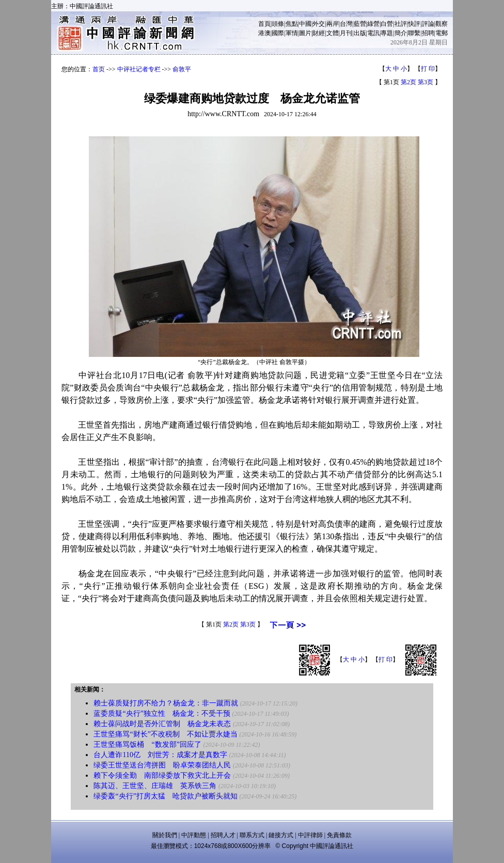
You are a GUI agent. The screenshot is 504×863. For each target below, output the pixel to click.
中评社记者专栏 (139, 69)
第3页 (426, 82)
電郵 (442, 33)
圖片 (305, 33)
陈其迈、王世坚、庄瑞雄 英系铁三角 (155, 786)
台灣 (346, 24)
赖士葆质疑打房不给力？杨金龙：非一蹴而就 (166, 703)
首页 (99, 69)
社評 (401, 24)
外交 (319, 24)
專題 (387, 33)
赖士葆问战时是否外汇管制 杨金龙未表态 (162, 724)
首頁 (264, 24)
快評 (414, 24)
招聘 (428, 33)
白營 (387, 24)
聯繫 (414, 33)
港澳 (264, 33)
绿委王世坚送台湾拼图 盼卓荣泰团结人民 (162, 765)
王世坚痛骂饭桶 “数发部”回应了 (147, 744)
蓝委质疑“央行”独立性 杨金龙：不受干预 (162, 713)
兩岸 (333, 24)
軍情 (292, 33)
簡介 (401, 33)
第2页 (408, 82)
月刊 (346, 33)
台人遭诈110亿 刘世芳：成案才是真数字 (160, 755)
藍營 (360, 24)
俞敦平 (182, 69)
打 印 (428, 69)
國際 (278, 33)
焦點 (292, 24)
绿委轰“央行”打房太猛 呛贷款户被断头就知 (165, 796)
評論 (428, 24)
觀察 (442, 24)
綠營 (373, 24)
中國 (305, 24)
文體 (333, 33)
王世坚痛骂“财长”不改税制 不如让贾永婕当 (165, 734)
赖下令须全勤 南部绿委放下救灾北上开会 (162, 775)
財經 (319, 33)
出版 (360, 33)
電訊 (373, 33)
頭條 (278, 24)
